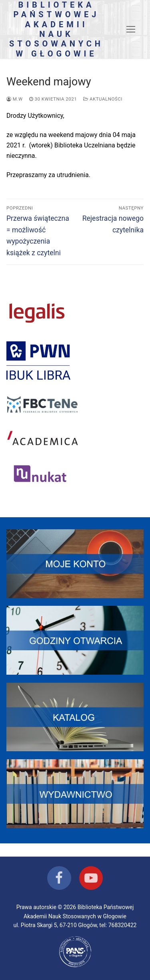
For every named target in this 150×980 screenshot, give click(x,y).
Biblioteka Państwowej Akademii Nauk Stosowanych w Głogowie (56, 29)
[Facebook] (59, 878)
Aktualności (103, 99)
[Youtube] (91, 878)
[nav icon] (131, 29)
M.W (15, 99)
